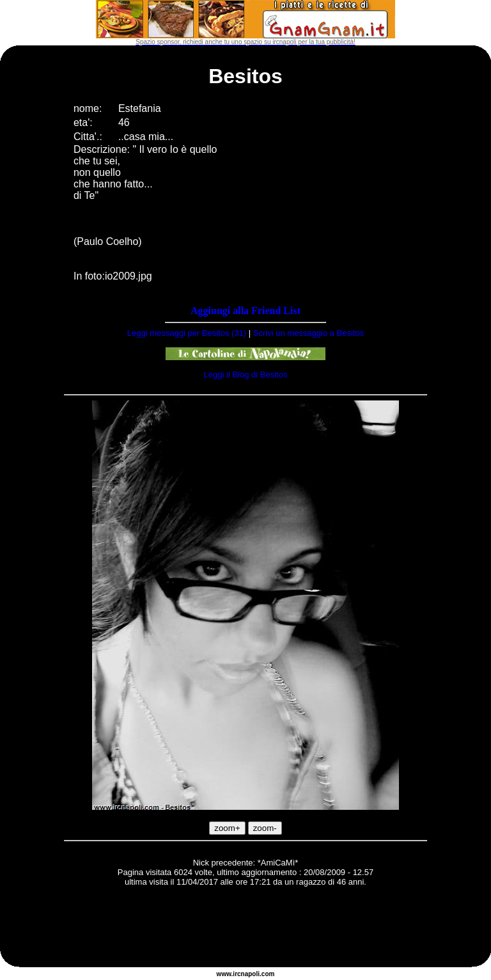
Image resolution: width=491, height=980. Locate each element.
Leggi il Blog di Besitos (246, 375)
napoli (250, 974)
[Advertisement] (245, 929)
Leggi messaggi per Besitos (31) (187, 333)
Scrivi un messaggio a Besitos (308, 333)
